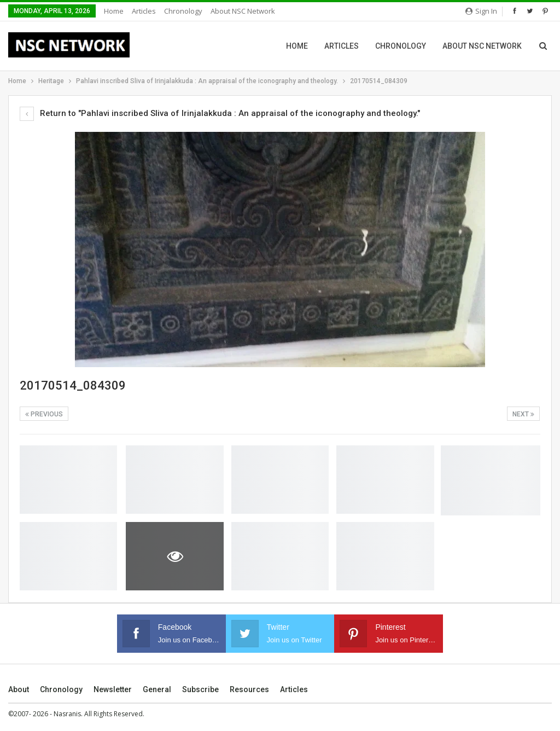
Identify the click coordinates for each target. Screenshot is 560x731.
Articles (144, 11)
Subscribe (200, 689)
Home (114, 11)
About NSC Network (243, 11)
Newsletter (113, 689)
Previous (44, 414)
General (157, 689)
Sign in (481, 11)
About (19, 689)
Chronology (183, 11)
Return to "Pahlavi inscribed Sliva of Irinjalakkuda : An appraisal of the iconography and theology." (220, 113)
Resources (249, 689)
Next (523, 414)
